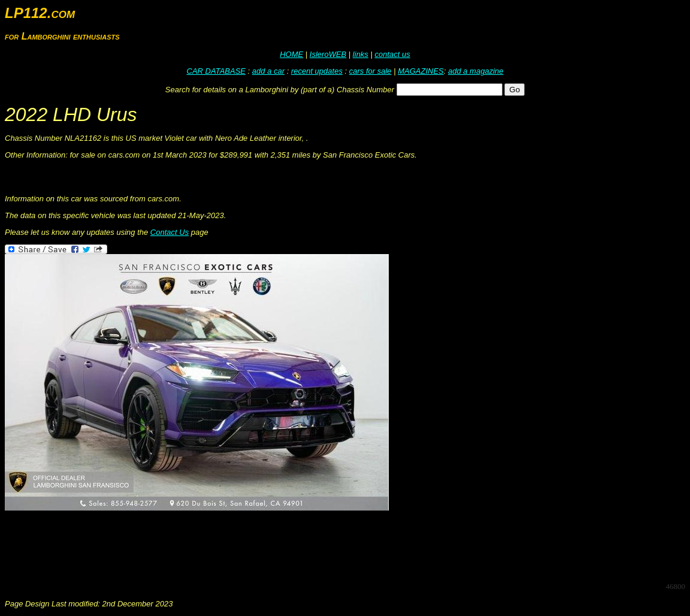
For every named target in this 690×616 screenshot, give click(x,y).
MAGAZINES (421, 71)
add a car (268, 71)
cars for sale (370, 71)
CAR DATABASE (216, 71)
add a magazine (476, 71)
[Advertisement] (223, 545)
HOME (291, 54)
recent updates (317, 71)
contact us (392, 54)
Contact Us (170, 232)
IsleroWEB (328, 54)
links (361, 54)
